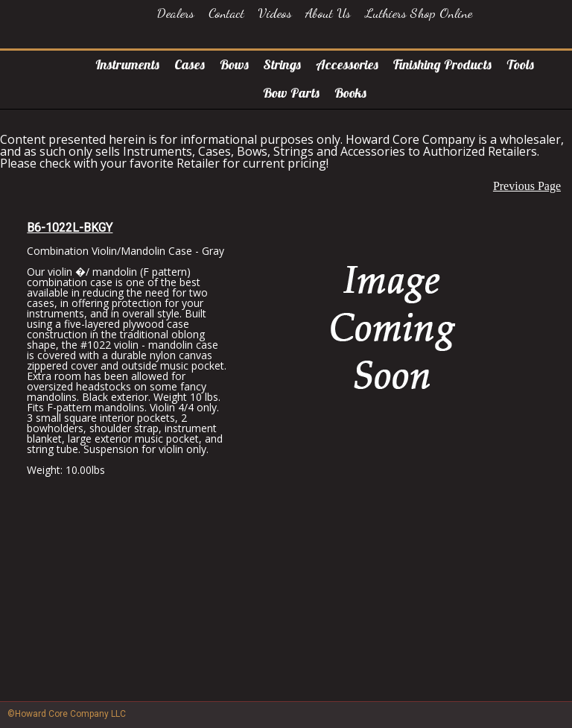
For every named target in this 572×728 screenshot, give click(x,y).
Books (350, 93)
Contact (226, 13)
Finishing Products (442, 64)
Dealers (176, 13)
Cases (190, 64)
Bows (234, 64)
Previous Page (527, 186)
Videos (275, 13)
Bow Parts (291, 93)
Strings (282, 64)
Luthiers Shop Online (419, 13)
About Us (328, 13)
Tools (520, 64)
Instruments (127, 64)
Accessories (347, 64)
